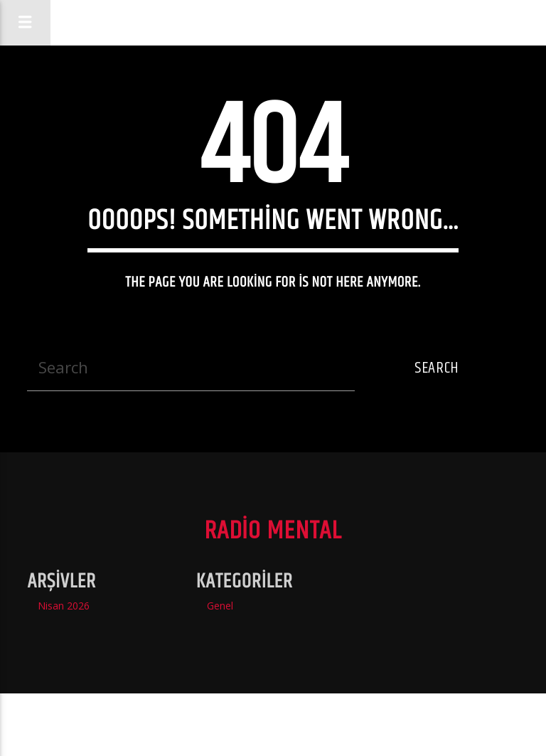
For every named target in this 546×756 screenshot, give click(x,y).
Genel (220, 606)
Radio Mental (287, 22)
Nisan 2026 (64, 606)
